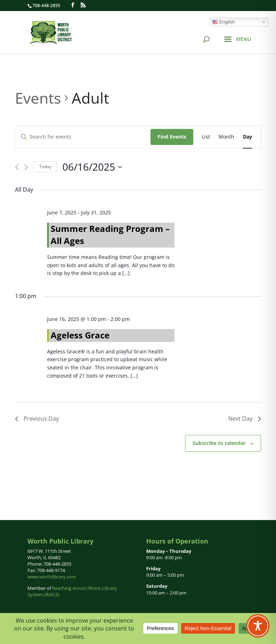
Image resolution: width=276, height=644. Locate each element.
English (223, 22)
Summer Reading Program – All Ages (110, 235)
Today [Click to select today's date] (45, 167)
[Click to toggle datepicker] (92, 167)
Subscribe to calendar (219, 443)
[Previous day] (17, 167)
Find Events (172, 137)
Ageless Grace (80, 335)
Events (38, 98)
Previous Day (37, 419)
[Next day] (26, 167)
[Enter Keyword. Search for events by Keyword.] (83, 137)
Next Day (245, 419)
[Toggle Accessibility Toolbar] (258, 626)
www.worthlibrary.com (52, 577)
